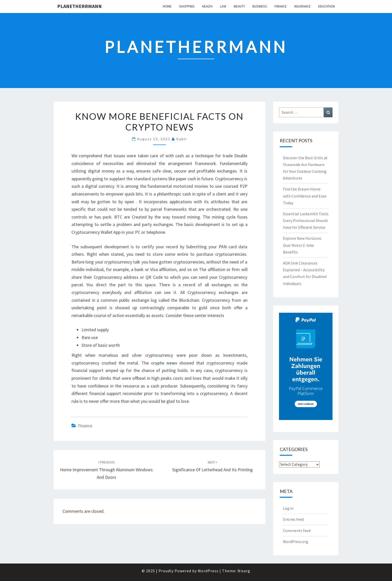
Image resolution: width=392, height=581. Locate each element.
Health (207, 6)
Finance (281, 6)
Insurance (302, 6)
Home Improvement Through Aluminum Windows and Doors (106, 470)
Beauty (239, 6)
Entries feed (293, 519)
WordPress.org (296, 541)
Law (223, 6)
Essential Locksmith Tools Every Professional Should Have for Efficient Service (306, 220)
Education (326, 6)
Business (260, 6)
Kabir (182, 139)
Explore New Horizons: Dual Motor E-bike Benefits (302, 245)
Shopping (187, 6)
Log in (288, 508)
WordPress (208, 571)
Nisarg (244, 571)
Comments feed (297, 530)
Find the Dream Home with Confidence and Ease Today (305, 196)
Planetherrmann (79, 6)
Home (167, 6)
